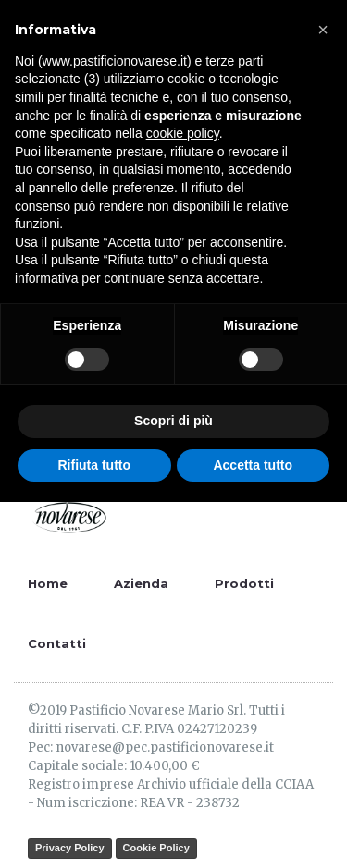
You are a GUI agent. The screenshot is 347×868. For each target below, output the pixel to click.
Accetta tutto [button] (253, 465)
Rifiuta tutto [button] (94, 465)
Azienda (141, 583)
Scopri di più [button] (173, 421)
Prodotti (244, 583)
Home (48, 583)
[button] (323, 30)
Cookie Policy (156, 848)
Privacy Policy (70, 848)
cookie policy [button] (183, 133)
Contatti (57, 643)
